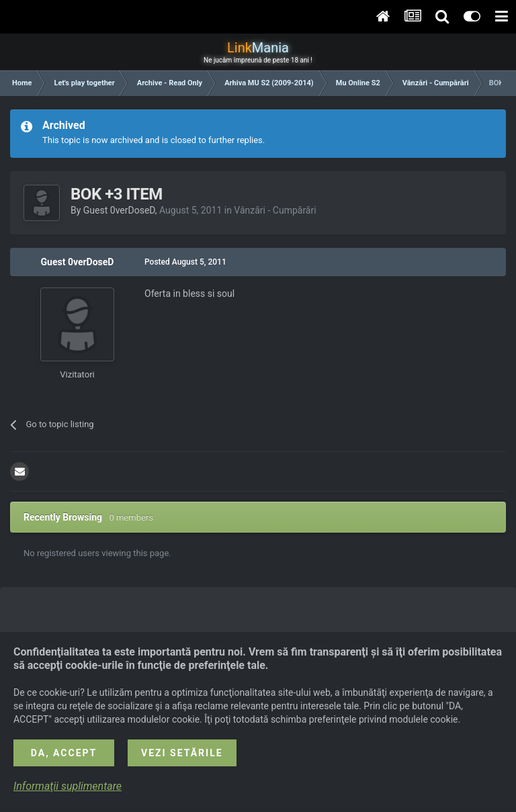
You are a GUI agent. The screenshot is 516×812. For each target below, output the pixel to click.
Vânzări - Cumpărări (275, 210)
